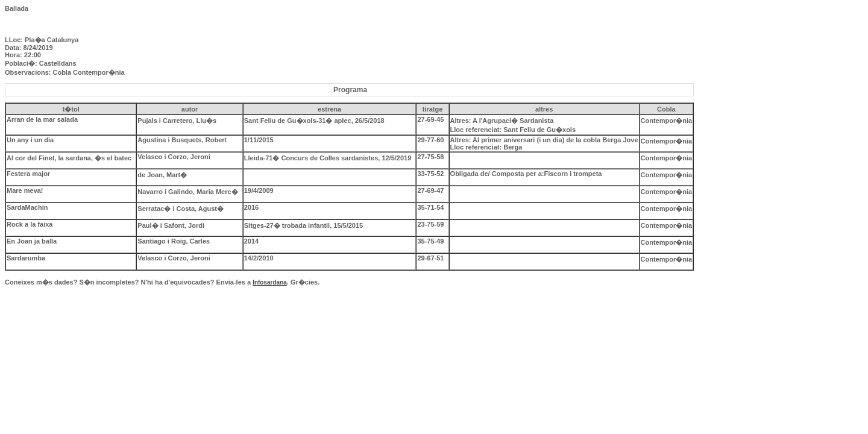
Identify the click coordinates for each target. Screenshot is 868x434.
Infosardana (270, 282)
